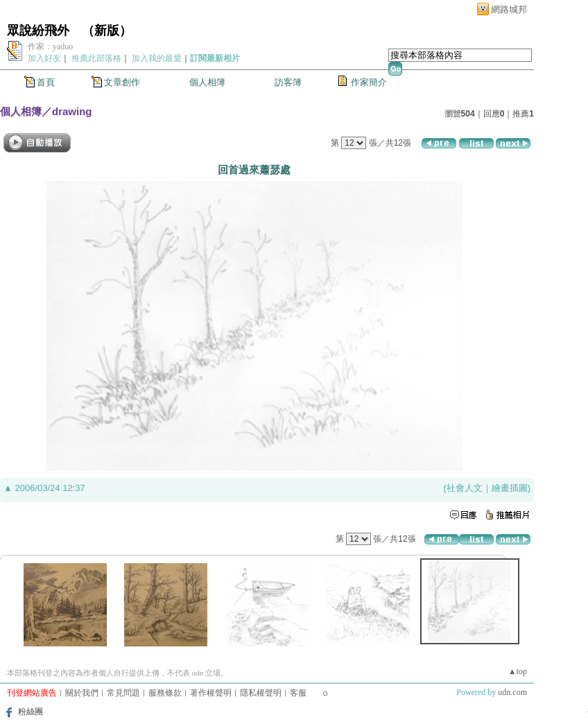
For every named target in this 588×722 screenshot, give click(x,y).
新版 (107, 31)
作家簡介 (369, 82)
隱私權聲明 (261, 693)
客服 (298, 693)
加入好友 (44, 58)
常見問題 (123, 693)
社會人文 (465, 488)
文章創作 (122, 82)
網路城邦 (509, 9)
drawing (72, 111)
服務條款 (165, 693)
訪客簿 (288, 82)
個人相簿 (207, 82)
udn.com (512, 692)
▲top (518, 671)
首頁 (46, 82)
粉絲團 (31, 712)
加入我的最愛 (157, 58)
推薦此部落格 (96, 58)
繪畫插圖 (510, 488)
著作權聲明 (211, 693)
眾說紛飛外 (38, 31)
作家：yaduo (50, 46)
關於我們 (82, 693)
